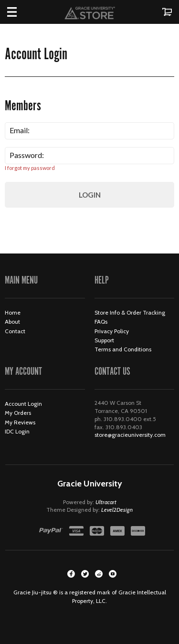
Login (90, 195)
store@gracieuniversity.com (130, 435)
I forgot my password (30, 168)
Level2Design (117, 510)
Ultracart (106, 502)
